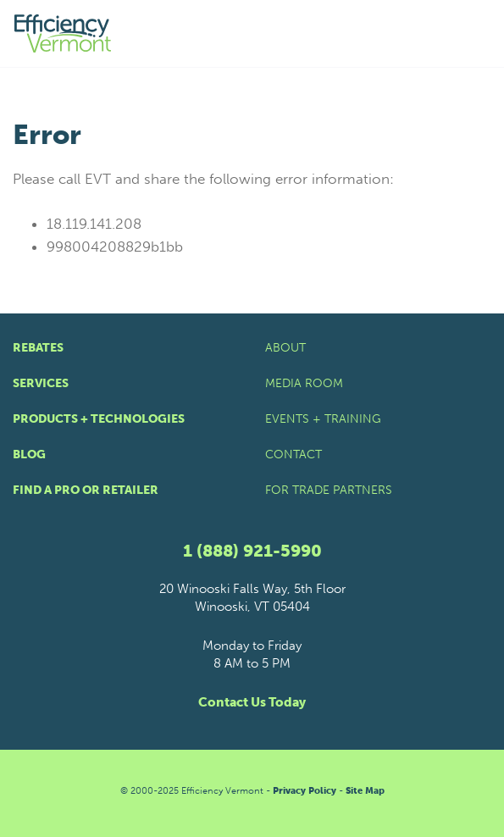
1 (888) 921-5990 (252, 551)
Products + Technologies (99, 419)
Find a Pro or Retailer (86, 490)
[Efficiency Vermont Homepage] (64, 33)
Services (41, 383)
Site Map (365, 791)
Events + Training (323, 419)
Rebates (38, 348)
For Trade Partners (329, 490)
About (285, 348)
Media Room (304, 383)
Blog (29, 455)
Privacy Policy (305, 791)
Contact (294, 455)
